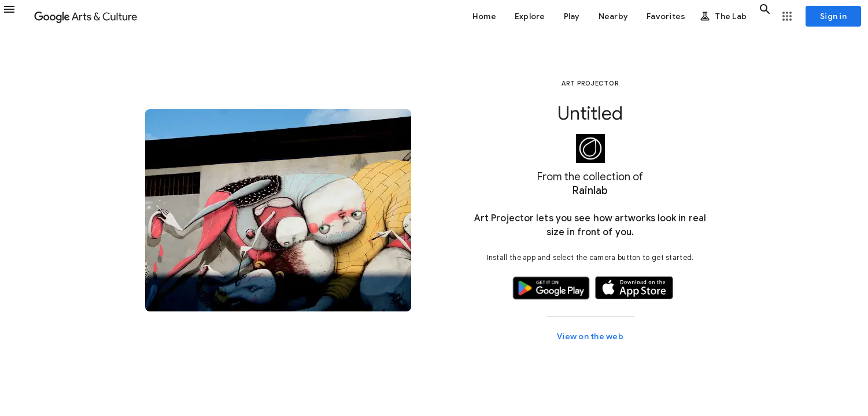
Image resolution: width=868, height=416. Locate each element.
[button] (16, 16)
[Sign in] (833, 16)
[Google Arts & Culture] (86, 16)
